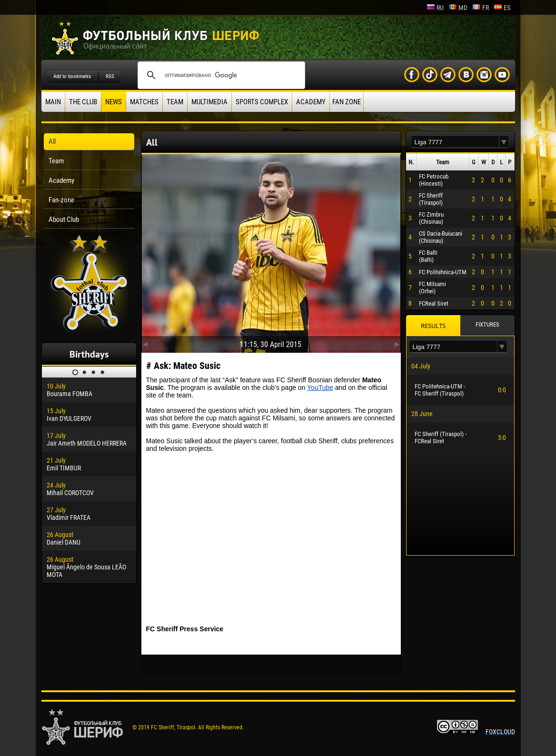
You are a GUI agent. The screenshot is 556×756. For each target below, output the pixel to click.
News (114, 102)
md (458, 8)
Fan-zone (61, 200)
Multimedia (209, 102)
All (52, 141)
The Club (83, 102)
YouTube (320, 388)
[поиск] (220, 75)
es (502, 8)
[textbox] (455, 142)
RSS (110, 76)
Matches (144, 102)
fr (481, 8)
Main (53, 102)
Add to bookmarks (72, 76)
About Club (64, 219)
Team (175, 102)
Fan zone (347, 102)
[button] (504, 142)
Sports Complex (262, 102)
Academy (311, 102)
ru (435, 8)
